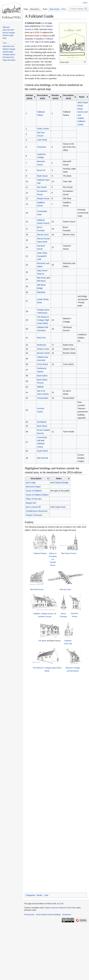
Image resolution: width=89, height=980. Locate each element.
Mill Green (41, 278)
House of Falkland (34, 491)
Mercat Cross (43, 235)
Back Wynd (42, 426)
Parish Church (74, 558)
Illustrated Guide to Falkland (37, 36)
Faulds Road (60, 507)
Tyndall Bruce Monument (37, 511)
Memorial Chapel (33, 487)
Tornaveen (42, 147)
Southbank (42, 422)
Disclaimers (67, 714)
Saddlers (31, 620)
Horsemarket (43, 398)
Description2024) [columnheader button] (42, 97)
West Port (41, 338)
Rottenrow (41, 345)
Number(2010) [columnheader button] (55, 97)
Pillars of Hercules (34, 499)
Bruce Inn (41, 170)
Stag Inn (41, 274)
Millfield (40, 387)
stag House (42, 270)
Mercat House (43, 239)
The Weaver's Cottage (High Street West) (43, 320)
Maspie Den (31, 503)
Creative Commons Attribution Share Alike (60, 707)
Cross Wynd (42, 364)
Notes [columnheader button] (82, 97)
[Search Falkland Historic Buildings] (79, 9)
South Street (42, 451)
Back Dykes (42, 376)
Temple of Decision (34, 515)
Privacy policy (29, 714)
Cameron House (78, 620)
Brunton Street (43, 353)
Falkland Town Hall (74, 655)
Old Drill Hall (42, 458)
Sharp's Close (43, 349)
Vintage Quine (43, 310)
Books (39, 695)
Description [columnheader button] (36, 478)
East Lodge (31, 483)
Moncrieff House (36, 592)
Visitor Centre (43, 129)
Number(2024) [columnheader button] (30, 97)
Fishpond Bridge (61, 483)
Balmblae (41, 292)
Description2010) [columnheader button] (68, 97)
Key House (42, 187)
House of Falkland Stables (37, 495)
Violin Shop (42, 253)
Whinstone (43, 313)
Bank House (42, 176)
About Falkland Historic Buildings (48, 714)
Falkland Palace (36, 558)
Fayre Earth (42, 242)
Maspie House (43, 198)
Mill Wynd (41, 281)
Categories (30, 695)
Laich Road (42, 140)
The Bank (39, 655)
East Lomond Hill (33, 507)
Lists (46, 695)
